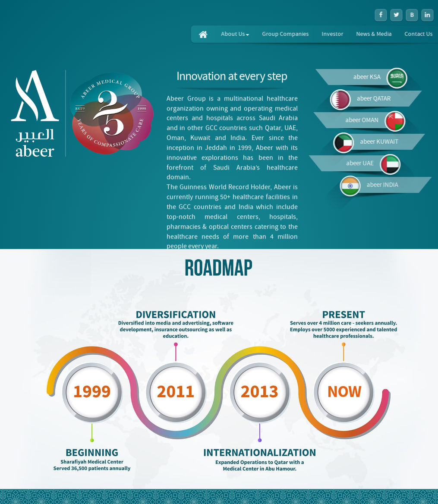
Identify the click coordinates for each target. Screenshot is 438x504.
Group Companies (304, 34)
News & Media (392, 34)
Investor (351, 34)
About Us (254, 34)
